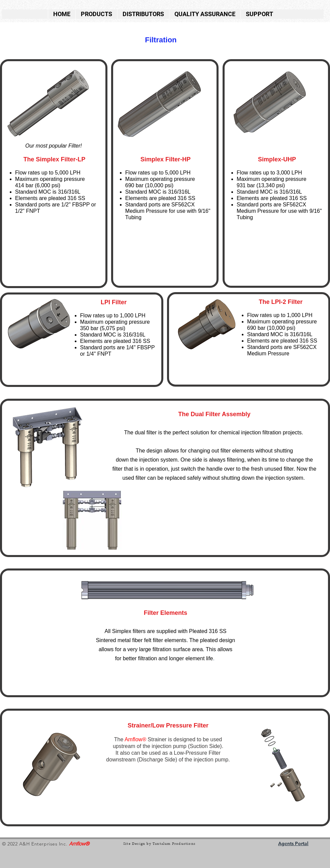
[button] (96, 14)
